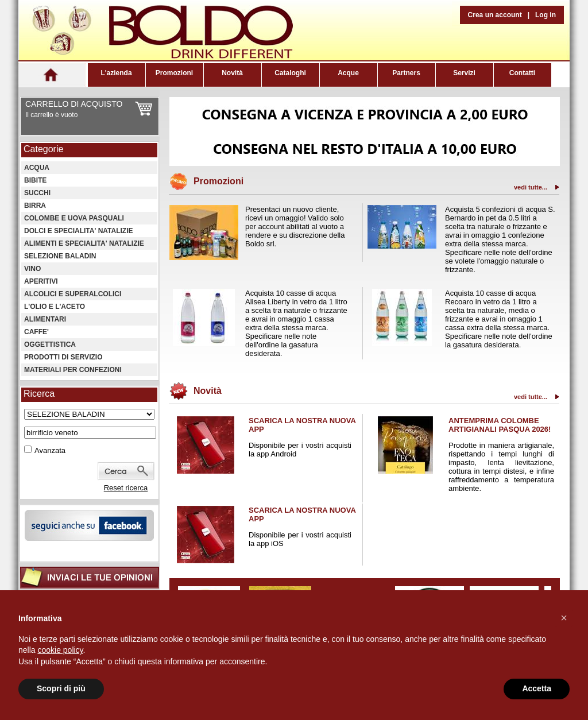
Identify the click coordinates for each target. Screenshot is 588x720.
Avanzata (50, 450)
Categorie (43, 149)
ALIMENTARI (45, 319)
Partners (406, 73)
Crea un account (495, 15)
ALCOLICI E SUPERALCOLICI (73, 294)
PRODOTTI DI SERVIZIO (63, 357)
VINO (32, 269)
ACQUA (37, 168)
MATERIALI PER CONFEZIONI (73, 370)
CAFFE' (36, 332)
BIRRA (35, 206)
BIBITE (35, 180)
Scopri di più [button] (61, 688)
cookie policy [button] (60, 650)
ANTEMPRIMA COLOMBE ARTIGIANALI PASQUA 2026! (500, 425)
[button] (564, 618)
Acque (348, 73)
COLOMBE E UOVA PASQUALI (74, 218)
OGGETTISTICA (50, 344)
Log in (546, 15)
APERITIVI (41, 281)
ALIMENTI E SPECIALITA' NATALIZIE (84, 243)
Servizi (464, 73)
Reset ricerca (126, 488)
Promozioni (174, 73)
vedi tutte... (531, 187)
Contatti (522, 73)
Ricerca (39, 394)
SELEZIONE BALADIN (60, 256)
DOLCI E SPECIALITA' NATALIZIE (79, 231)
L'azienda (116, 73)
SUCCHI (37, 193)
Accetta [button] (537, 688)
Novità (232, 73)
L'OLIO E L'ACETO (55, 307)
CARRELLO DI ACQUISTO (74, 104)
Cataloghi (290, 73)
